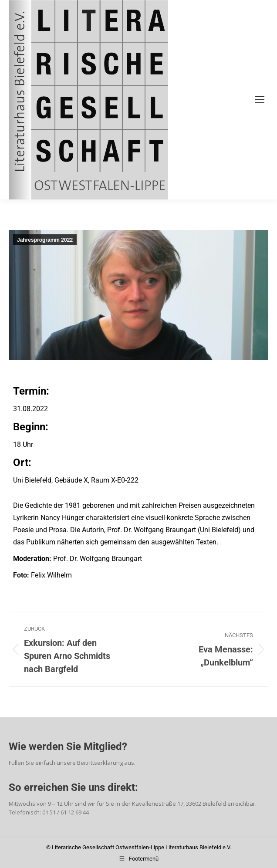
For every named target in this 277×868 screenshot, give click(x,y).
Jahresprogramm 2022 (45, 240)
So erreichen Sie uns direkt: (73, 787)
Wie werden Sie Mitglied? (68, 746)
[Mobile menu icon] (260, 100)
